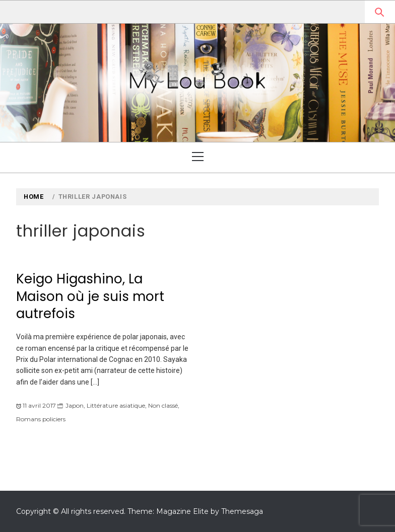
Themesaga (242, 511)
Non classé (163, 405)
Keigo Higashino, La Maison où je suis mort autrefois (90, 296)
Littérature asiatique (116, 405)
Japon (75, 405)
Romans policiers (41, 419)
